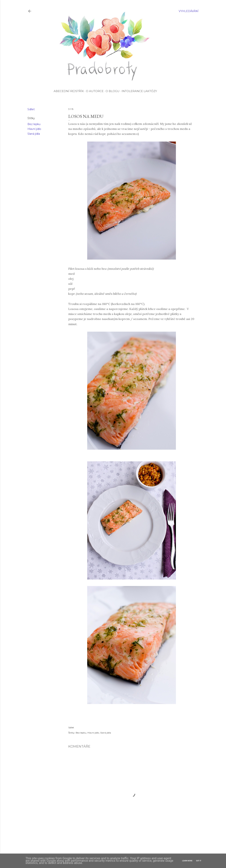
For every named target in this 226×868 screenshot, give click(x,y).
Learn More (187, 861)
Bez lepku (34, 124)
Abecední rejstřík (69, 91)
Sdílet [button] (31, 109)
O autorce (95, 91)
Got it (199, 861)
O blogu (113, 91)
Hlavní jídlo (34, 129)
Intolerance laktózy (139, 91)
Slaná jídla (34, 134)
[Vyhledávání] (189, 11)
